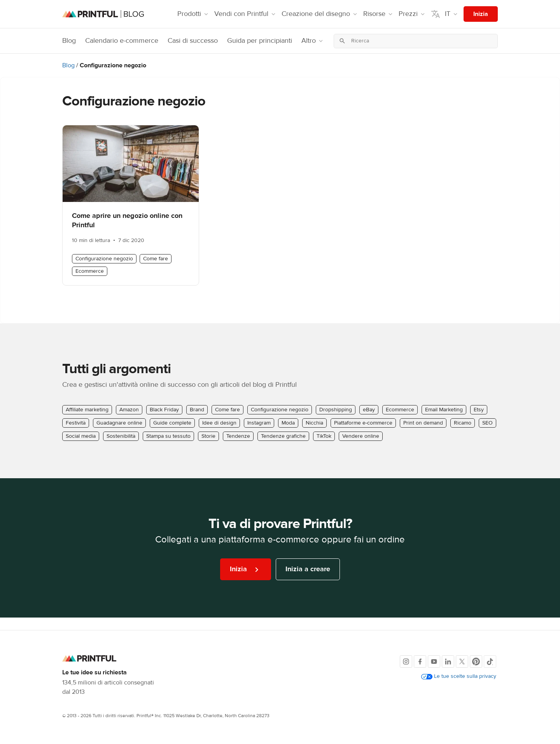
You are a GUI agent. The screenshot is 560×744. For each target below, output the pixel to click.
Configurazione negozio (104, 259)
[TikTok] (490, 662)
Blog (69, 41)
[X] (462, 662)
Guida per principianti (260, 41)
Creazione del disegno (320, 14)
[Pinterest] (476, 662)
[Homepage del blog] (103, 14)
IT (445, 14)
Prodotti (193, 14)
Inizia (481, 14)
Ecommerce (90, 271)
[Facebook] (420, 662)
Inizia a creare (308, 569)
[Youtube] (434, 662)
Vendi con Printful (246, 14)
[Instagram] (406, 662)
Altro (313, 41)
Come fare (156, 259)
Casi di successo (193, 41)
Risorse (379, 14)
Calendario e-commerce (122, 41)
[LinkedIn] (448, 662)
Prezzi (412, 14)
